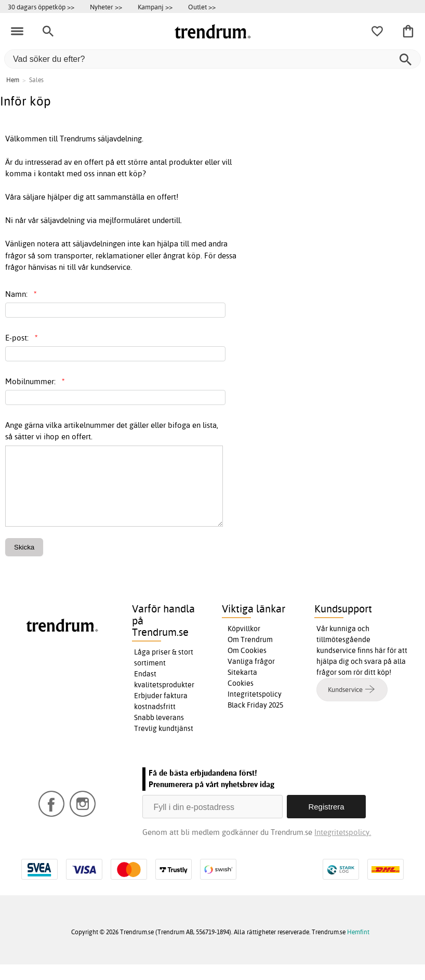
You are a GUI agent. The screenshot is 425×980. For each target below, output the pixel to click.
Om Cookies (247, 666)
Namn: (21, 294)
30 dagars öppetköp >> (41, 7)
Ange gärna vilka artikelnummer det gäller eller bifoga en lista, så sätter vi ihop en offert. (112, 431)
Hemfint (358, 948)
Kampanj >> (155, 7)
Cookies (241, 699)
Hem (13, 80)
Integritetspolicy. (343, 848)
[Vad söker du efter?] (212, 59)
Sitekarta (242, 688)
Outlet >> (202, 7)
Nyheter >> (106, 7)
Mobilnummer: (35, 381)
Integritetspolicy (255, 710)
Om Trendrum (250, 655)
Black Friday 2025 (255, 721)
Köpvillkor (244, 644)
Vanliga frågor (251, 677)
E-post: (22, 338)
